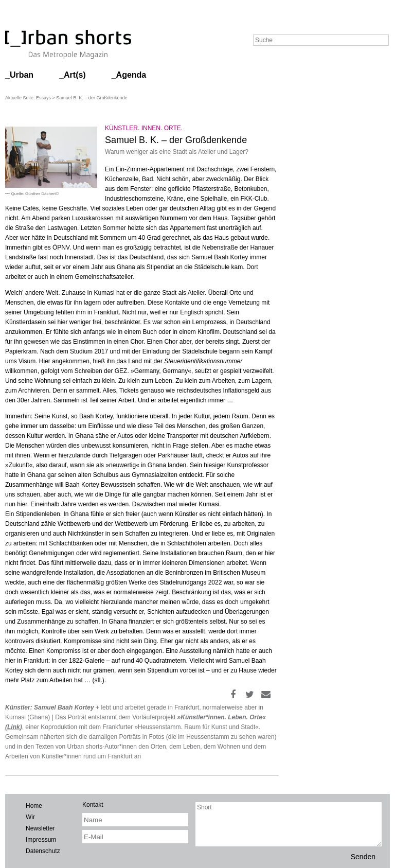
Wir (30, 817)
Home (34, 806)
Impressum (41, 840)
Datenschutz (43, 851)
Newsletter (40, 828)
